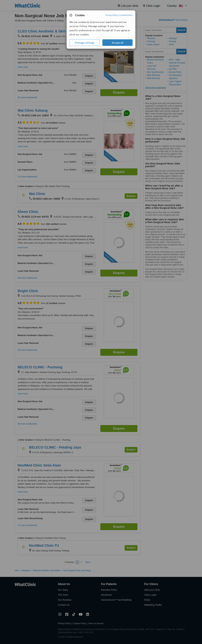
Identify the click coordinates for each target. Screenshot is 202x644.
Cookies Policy (126, 15)
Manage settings (85, 43)
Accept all (117, 43)
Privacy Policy (112, 15)
